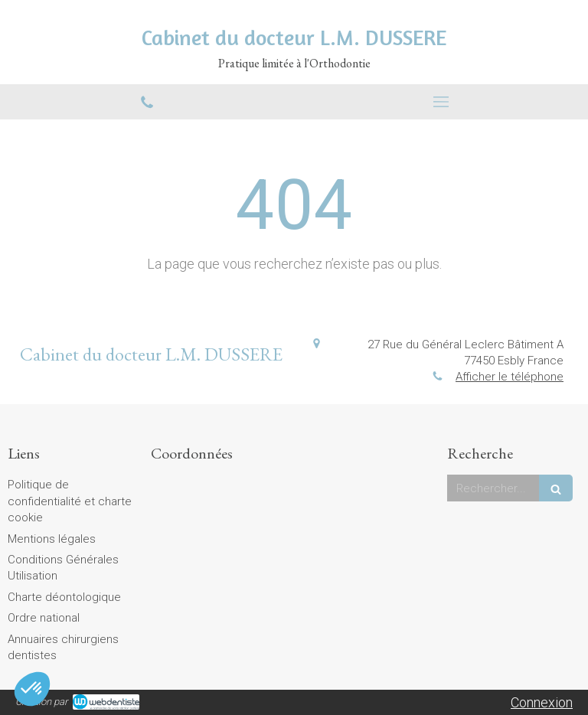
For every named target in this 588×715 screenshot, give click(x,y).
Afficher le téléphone (510, 377)
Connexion (542, 702)
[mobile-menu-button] (441, 102)
